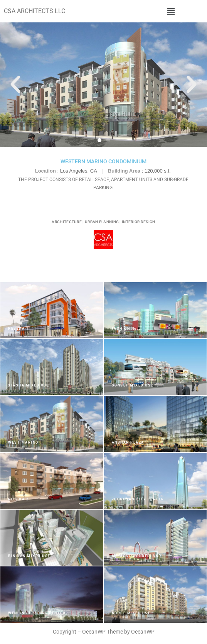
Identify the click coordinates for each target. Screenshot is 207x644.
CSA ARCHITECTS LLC (34, 11)
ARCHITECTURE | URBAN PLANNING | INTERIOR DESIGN (103, 222)
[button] (171, 11)
